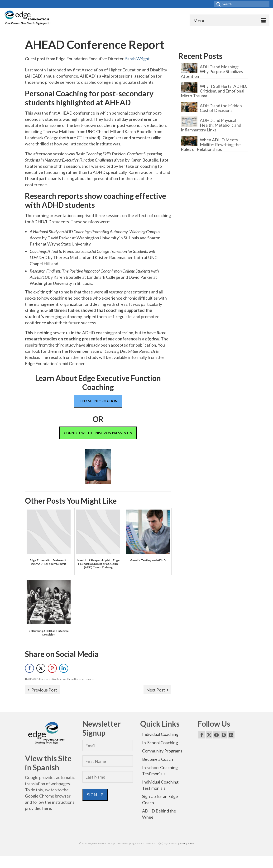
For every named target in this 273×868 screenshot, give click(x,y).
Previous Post (44, 690)
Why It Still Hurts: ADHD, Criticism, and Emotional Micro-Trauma (214, 91)
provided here (38, 808)
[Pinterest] (224, 734)
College (41, 679)
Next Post (156, 690)
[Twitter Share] (41, 668)
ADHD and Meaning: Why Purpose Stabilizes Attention (212, 71)
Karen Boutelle (75, 679)
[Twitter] (209, 734)
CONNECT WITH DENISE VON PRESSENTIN (98, 433)
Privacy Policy (187, 843)
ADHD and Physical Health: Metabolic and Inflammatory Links (211, 125)
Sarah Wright (137, 59)
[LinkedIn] (231, 734)
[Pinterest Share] (52, 668)
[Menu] (230, 20)
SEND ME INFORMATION (98, 401)
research (89, 679)
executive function (56, 679)
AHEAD (31, 679)
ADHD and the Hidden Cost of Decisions (221, 108)
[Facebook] (202, 734)
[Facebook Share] (29, 668)
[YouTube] (216, 734)
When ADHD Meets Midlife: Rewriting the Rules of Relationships (211, 144)
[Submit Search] (218, 4)
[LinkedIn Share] (64, 668)
